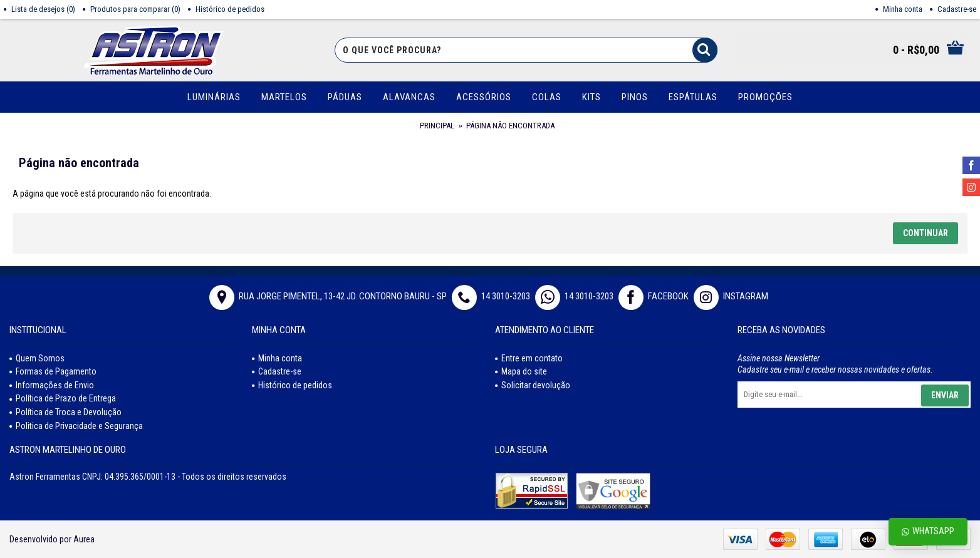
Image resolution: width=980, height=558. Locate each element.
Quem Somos (37, 358)
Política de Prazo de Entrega (63, 398)
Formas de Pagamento (53, 371)
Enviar (945, 395)
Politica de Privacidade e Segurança (76, 426)
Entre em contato (529, 358)
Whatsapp (928, 531)
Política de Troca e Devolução (65, 412)
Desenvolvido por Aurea (52, 539)
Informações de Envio (52, 385)
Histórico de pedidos (292, 385)
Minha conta (277, 358)
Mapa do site (521, 371)
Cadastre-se (277, 371)
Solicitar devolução (533, 385)
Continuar (925, 233)
